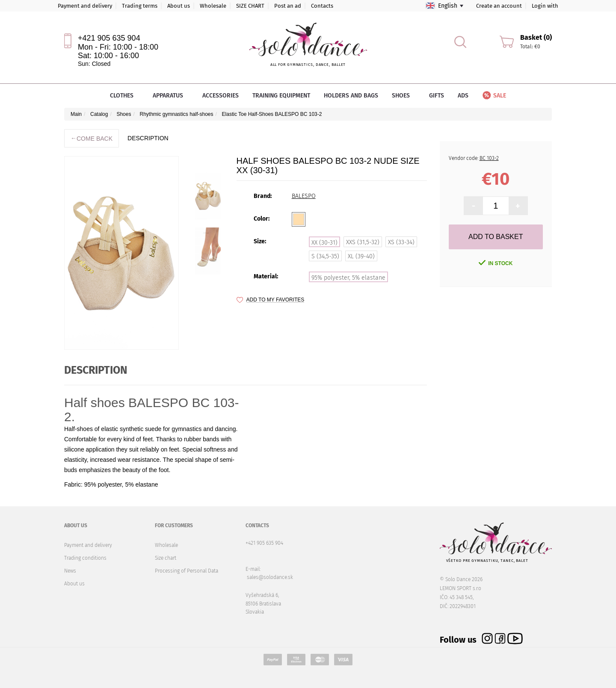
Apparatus (171, 96)
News (70, 571)
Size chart (166, 558)
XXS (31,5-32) (363, 242)
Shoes (404, 96)
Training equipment (281, 96)
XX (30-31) (324, 243)
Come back (92, 138)
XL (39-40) (361, 256)
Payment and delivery (85, 6)
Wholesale (213, 6)
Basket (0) (536, 37)
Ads (463, 96)
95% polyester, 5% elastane (348, 278)
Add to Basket (496, 237)
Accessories (221, 96)
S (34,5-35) (325, 256)
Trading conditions (85, 558)
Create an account (499, 6)
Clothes (124, 96)
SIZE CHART (250, 6)
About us (179, 6)
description (148, 138)
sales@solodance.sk (270, 577)
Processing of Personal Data (187, 571)
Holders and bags (351, 96)
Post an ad (288, 6)
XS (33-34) (401, 242)
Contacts (322, 6)
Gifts (437, 96)
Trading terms (140, 6)
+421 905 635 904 (109, 38)
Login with (545, 6)
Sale (494, 96)
